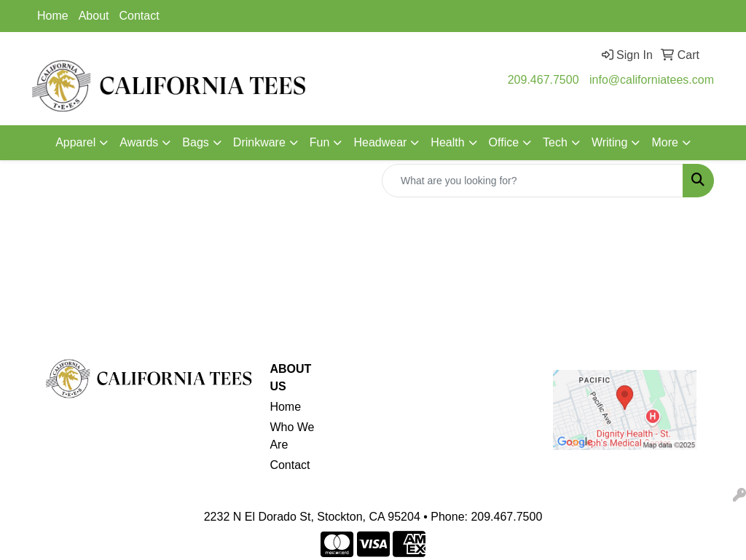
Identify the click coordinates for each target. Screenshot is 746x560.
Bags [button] (195, 142)
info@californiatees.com (652, 80)
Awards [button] (139, 142)
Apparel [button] (75, 142)
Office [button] (504, 142)
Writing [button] (610, 142)
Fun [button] (320, 142)
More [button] (664, 142)
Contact (140, 16)
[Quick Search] (533, 181)
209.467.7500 (543, 80)
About (94, 16)
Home (53, 16)
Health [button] (447, 142)
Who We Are (292, 436)
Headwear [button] (380, 142)
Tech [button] (555, 142)
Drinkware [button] (259, 142)
